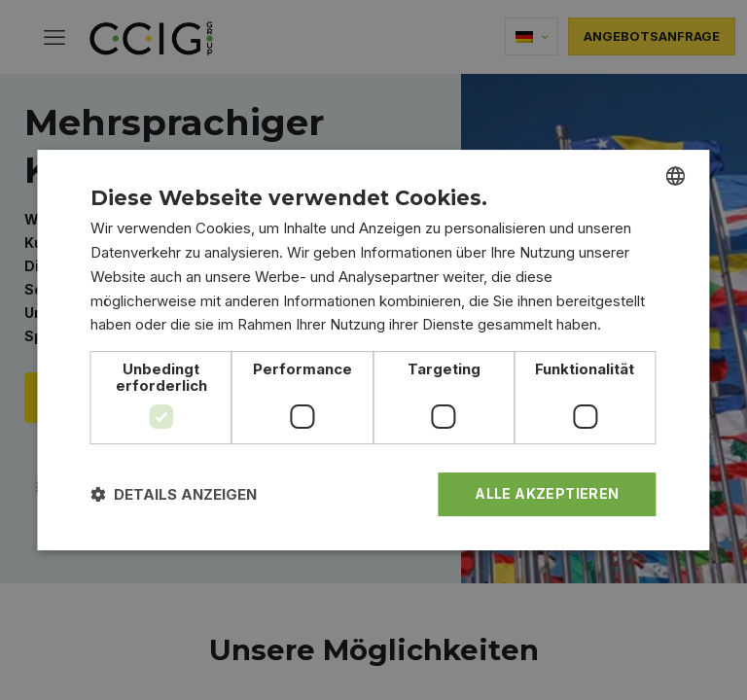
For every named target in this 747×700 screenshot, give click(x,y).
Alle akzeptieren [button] (547, 493)
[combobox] (676, 176)
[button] (174, 494)
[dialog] (373, 350)
